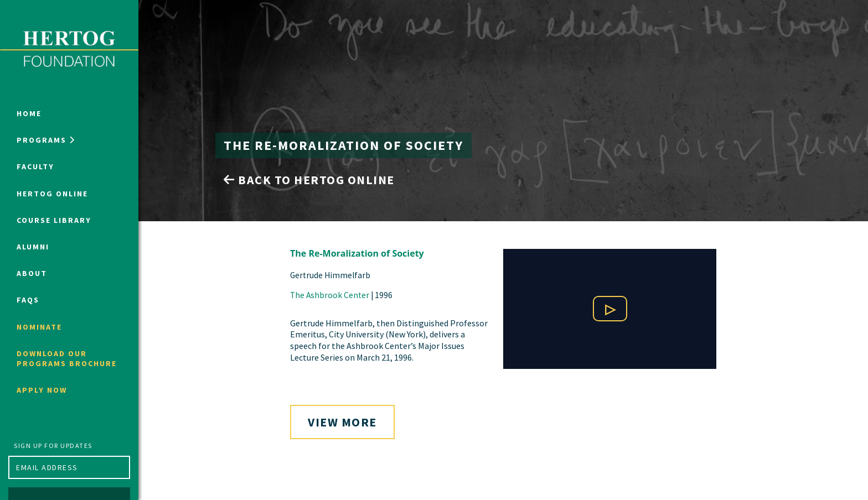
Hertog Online (52, 194)
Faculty (35, 166)
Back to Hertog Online (309, 180)
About (32, 273)
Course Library (54, 220)
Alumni (33, 247)
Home (29, 113)
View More (342, 422)
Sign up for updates (53, 446)
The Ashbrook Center (330, 295)
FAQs (28, 300)
